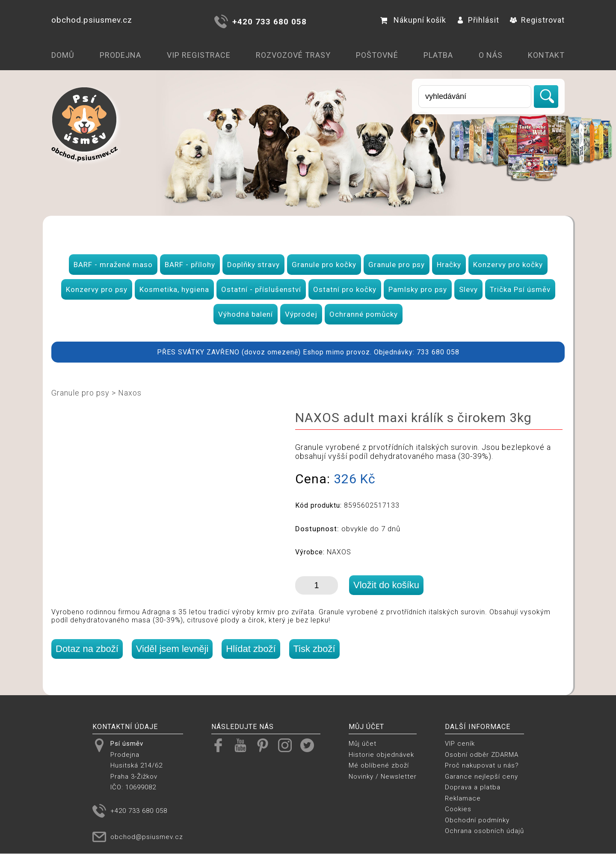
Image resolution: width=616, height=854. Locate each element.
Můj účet (363, 744)
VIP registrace (199, 55)
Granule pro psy (397, 265)
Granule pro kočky (324, 265)
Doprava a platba (473, 787)
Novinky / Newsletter (383, 777)
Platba (438, 55)
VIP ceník (460, 744)
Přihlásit (478, 20)
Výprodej (301, 314)
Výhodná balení (246, 314)
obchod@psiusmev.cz (147, 837)
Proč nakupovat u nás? (482, 765)
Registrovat (537, 20)
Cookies (458, 809)
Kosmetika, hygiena (174, 289)
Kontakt (546, 55)
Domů (63, 55)
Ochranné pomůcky (364, 314)
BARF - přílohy (190, 265)
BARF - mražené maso (113, 265)
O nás (491, 55)
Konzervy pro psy (97, 289)
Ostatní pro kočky (345, 289)
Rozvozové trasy (293, 55)
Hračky (449, 265)
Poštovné (377, 55)
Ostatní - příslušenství (261, 289)
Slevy (468, 289)
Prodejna (120, 55)
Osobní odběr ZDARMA (482, 755)
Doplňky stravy (253, 265)
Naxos (130, 393)
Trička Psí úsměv (520, 289)
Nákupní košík (413, 20)
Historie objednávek (381, 755)
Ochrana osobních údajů (484, 831)
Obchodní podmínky (477, 820)
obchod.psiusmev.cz (92, 20)
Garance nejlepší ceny (481, 777)
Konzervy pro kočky (508, 265)
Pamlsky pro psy (418, 289)
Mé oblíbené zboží (379, 765)
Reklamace (463, 798)
